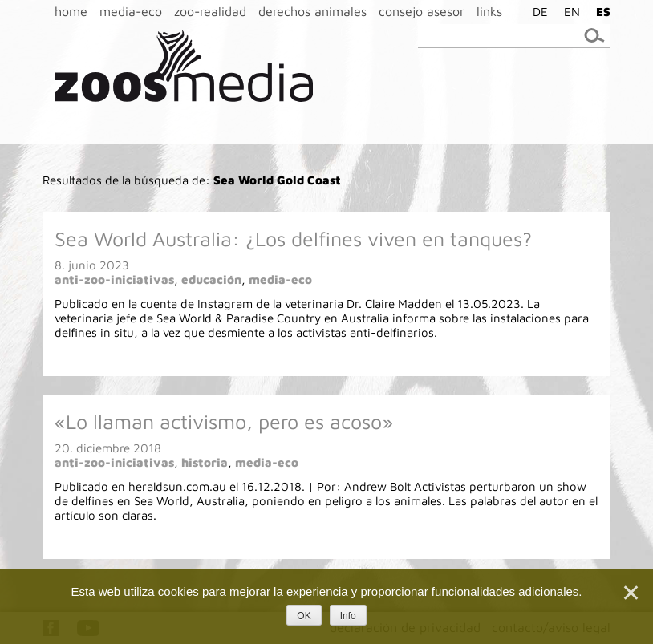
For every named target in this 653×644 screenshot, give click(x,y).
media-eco (131, 11)
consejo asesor (422, 11)
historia (205, 462)
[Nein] (630, 593)
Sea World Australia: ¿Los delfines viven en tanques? (293, 239)
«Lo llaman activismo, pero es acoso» (224, 421)
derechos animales (312, 11)
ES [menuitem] (603, 12)
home (71, 11)
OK (304, 616)
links (489, 11)
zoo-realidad (210, 11)
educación (211, 279)
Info (348, 616)
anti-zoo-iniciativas (114, 279)
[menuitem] (536, 11)
